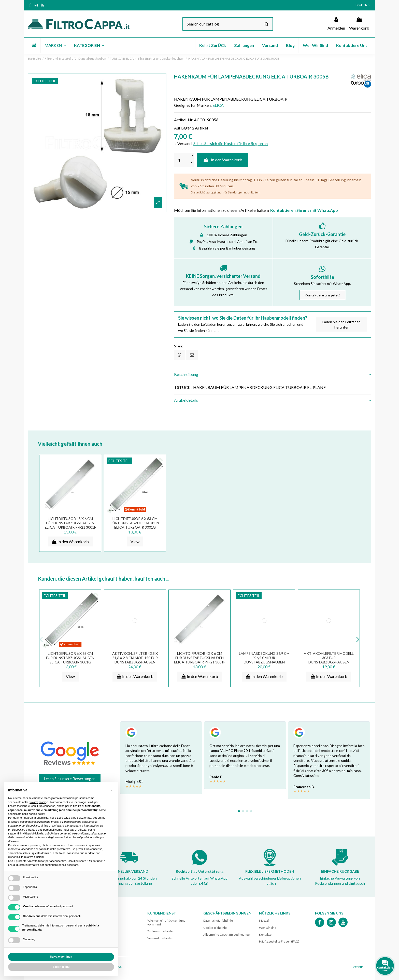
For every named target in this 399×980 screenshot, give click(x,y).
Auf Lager (183, 128)
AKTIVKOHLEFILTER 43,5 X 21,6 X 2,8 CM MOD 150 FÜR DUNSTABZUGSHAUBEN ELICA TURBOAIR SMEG (135, 660)
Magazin (265, 920)
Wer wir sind (268, 928)
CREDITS (358, 967)
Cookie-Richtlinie (215, 928)
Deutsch (363, 5)
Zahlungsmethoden (161, 931)
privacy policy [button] (37, 802)
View (135, 541)
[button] (55, 45)
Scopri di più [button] (61, 967)
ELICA (218, 105)
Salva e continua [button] (61, 957)
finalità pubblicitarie (32, 833)
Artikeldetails (273, 400)
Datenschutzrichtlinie (218, 920)
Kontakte (265, 935)
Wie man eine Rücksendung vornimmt (166, 922)
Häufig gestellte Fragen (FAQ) (279, 941)
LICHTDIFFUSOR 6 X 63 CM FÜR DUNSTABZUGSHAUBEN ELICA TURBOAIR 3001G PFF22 (135, 525)
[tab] (273, 375)
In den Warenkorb (223, 160)
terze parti (70, 818)
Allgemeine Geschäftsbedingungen (227, 935)
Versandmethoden (160, 938)
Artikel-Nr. (184, 120)
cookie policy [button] (37, 814)
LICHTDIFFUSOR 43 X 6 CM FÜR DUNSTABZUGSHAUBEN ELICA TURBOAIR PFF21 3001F (70, 523)
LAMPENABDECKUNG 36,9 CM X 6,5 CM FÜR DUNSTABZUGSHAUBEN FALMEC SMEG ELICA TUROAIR (264, 662)
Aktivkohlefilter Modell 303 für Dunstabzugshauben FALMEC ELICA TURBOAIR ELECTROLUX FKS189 (329, 662)
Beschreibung (273, 374)
